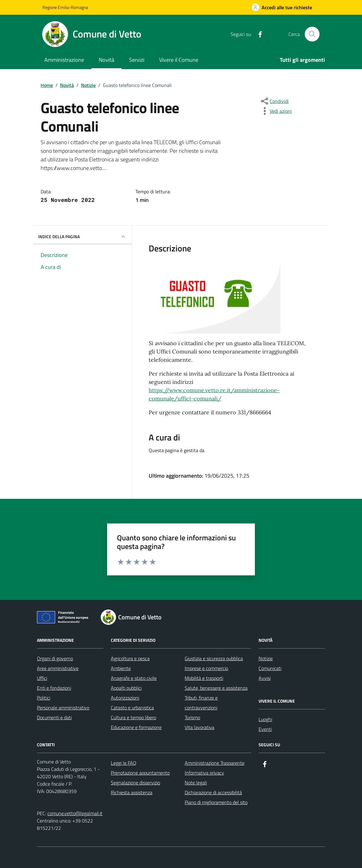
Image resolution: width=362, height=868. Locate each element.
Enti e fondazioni (54, 688)
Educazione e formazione (136, 727)
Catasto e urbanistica (132, 708)
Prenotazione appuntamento (140, 773)
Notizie (266, 658)
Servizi (137, 60)
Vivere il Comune (179, 60)
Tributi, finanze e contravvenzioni (201, 703)
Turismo (192, 717)
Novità (107, 60)
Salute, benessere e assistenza (216, 688)
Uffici (42, 678)
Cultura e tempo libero (133, 717)
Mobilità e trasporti (204, 678)
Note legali (196, 783)
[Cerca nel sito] (312, 34)
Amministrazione (64, 60)
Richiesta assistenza (132, 792)
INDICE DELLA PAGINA (82, 237)
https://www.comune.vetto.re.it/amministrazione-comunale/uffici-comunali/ (214, 394)
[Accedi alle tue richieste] (282, 7)
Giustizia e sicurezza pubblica (214, 658)
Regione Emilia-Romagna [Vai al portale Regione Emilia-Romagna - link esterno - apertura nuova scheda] (65, 7)
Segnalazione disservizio (135, 783)
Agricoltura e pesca (130, 658)
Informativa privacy (204, 773)
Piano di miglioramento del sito (216, 802)
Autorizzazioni (125, 698)
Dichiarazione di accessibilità (213, 792)
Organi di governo (55, 658)
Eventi (265, 729)
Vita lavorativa (199, 727)
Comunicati (270, 668)
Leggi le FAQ (124, 763)
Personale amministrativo (63, 708)
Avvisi (265, 678)
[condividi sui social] (274, 101)
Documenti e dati (54, 717)
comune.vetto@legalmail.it (75, 813)
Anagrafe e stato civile (134, 678)
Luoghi (265, 719)
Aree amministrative (58, 668)
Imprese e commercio (206, 668)
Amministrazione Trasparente (215, 763)
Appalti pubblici (126, 688)
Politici (44, 698)
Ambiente (121, 668)
